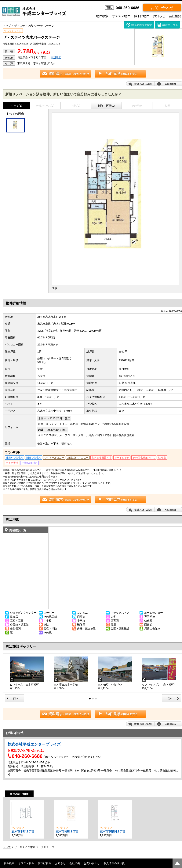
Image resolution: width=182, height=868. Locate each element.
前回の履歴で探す (142, 25)
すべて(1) (16, 106)
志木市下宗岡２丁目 (113, 831)
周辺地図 (56, 57)
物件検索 (102, 16)
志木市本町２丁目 (23, 831)
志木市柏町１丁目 (67, 831)
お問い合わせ (162, 8)
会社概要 (175, 16)
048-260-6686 (122, 8)
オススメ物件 (121, 16)
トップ (7, 26)
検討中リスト (170, 25)
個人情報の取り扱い (115, 863)
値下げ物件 (142, 16)
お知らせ (159, 16)
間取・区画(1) (106, 106)
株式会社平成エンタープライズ (34, 744)
